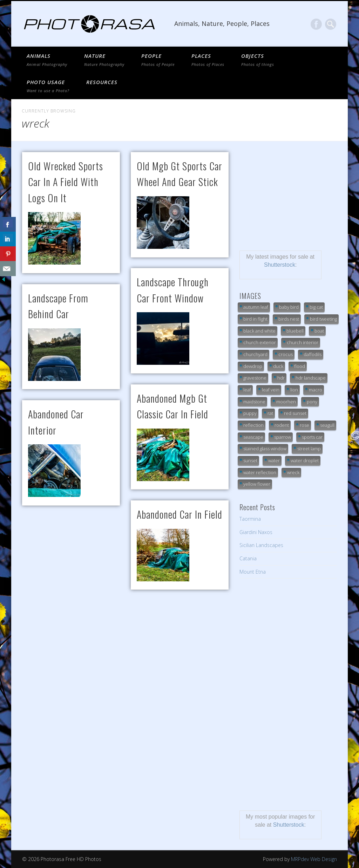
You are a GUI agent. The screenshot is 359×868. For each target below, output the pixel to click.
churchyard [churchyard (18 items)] (255, 354)
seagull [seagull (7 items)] (327, 425)
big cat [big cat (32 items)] (316, 307)
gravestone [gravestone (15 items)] (255, 378)
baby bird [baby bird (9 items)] (289, 307)
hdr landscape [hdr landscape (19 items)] (311, 378)
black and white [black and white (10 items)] (259, 331)
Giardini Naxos (256, 532)
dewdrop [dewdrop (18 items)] (253, 366)
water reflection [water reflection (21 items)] (260, 472)
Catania (248, 558)
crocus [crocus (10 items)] (286, 354)
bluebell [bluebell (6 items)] (295, 331)
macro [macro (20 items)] (316, 390)
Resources (102, 82)
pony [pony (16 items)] (312, 402)
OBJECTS (258, 60)
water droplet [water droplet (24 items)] (305, 460)
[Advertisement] (288, 196)
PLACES (208, 60)
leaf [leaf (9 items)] (247, 390)
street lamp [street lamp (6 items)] (309, 449)
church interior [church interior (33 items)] (303, 342)
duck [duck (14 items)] (278, 366)
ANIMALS (47, 60)
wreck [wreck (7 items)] (293, 472)
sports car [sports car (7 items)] (312, 437)
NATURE (104, 60)
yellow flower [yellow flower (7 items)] (257, 484)
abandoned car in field (179, 514)
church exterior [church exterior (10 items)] (260, 342)
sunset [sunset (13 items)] (250, 460)
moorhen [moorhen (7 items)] (286, 402)
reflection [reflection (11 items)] (253, 425)
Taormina (250, 519)
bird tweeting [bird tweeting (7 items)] (323, 319)
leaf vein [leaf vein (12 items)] (271, 390)
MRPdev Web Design (314, 859)
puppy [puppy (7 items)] (250, 413)
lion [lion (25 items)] (294, 390)
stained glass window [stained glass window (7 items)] (265, 449)
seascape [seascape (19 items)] (253, 437)
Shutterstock (280, 265)
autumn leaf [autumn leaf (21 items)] (256, 307)
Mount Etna (253, 572)
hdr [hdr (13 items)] (281, 378)
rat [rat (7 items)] (270, 413)
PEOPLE (158, 60)
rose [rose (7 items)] (304, 425)
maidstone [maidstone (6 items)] (254, 402)
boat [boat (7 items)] (319, 331)
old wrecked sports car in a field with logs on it (66, 182)
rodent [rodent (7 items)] (282, 425)
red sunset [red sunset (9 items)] (295, 413)
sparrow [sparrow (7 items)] (283, 437)
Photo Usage (48, 86)
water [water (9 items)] (274, 460)
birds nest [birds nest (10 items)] (289, 319)
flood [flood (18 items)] (300, 366)
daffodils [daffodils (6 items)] (313, 354)
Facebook (316, 24)
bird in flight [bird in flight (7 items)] (255, 319)
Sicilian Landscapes (261, 545)
